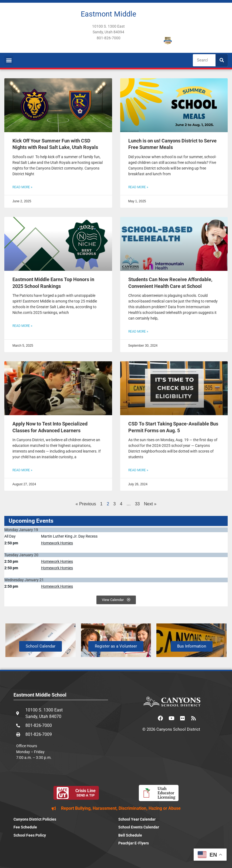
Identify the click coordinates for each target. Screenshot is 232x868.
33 (137, 504)
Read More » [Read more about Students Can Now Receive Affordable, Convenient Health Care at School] (138, 331)
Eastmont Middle (108, 14)
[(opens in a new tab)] (174, 105)
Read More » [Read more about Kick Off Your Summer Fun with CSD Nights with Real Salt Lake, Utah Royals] (22, 187)
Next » (150, 504)
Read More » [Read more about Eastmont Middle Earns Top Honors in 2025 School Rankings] (22, 326)
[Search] (222, 60)
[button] (9, 60)
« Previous (86, 504)
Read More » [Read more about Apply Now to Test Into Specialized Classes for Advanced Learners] (22, 470)
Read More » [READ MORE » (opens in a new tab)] (138, 187)
